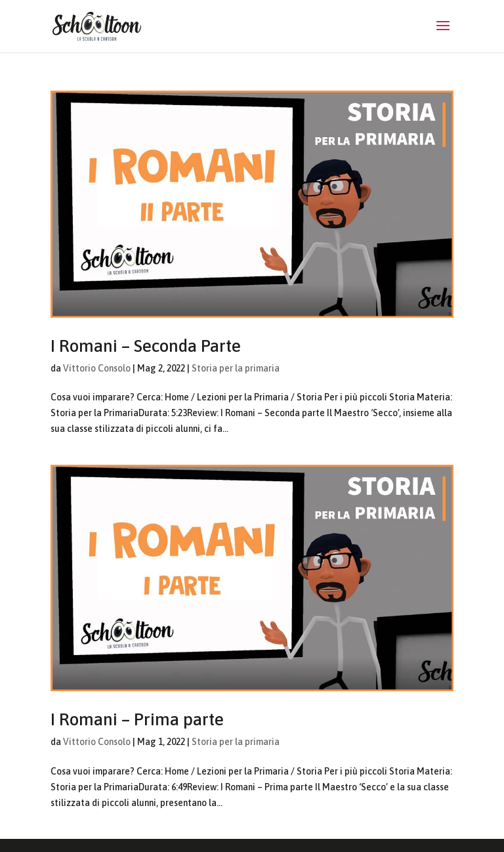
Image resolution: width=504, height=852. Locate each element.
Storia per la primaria (236, 368)
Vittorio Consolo (97, 368)
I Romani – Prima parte (137, 719)
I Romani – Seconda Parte (146, 346)
